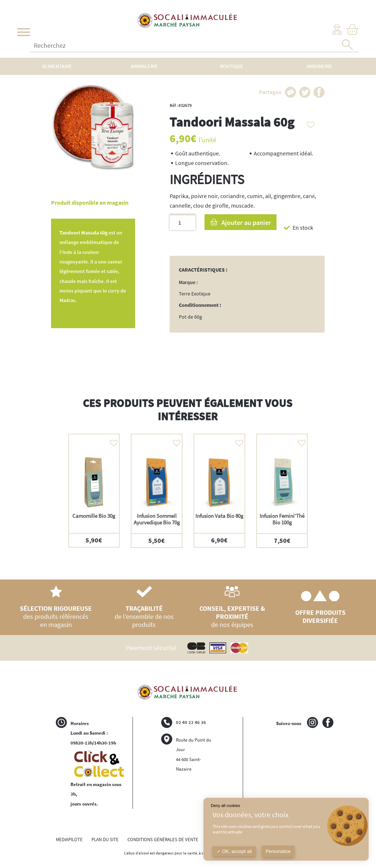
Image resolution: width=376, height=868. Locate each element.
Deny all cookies (225, 806)
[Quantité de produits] (182, 222)
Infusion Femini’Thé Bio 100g (282, 519)
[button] (309, 123)
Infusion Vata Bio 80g (219, 516)
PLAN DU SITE (105, 840)
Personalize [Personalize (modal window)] (278, 851)
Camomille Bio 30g (94, 516)
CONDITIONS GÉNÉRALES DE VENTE (163, 840)
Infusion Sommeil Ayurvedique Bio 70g (157, 519)
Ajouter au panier (246, 223)
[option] (94, 491)
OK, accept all (234, 851)
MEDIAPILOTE (69, 840)
